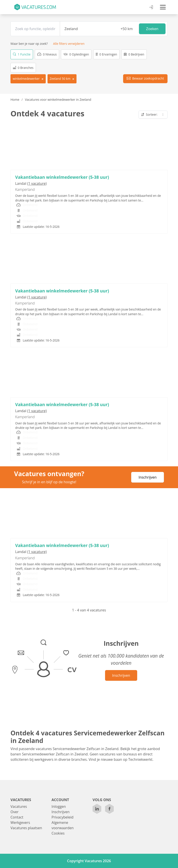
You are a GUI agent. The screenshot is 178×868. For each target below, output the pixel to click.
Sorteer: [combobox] (153, 115)
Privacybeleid (62, 817)
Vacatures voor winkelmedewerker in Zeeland (58, 100)
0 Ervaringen (106, 54)
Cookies (58, 833)
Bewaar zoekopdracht (145, 78)
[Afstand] (126, 29)
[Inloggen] (151, 7)
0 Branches (23, 68)
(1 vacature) (37, 183)
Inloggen (59, 806)
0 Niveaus (47, 54)
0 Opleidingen (76, 54)
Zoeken (152, 29)
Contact (17, 817)
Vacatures (19, 806)
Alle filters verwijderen (69, 44)
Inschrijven (148, 477)
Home (15, 100)
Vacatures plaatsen (26, 828)
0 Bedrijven (134, 54)
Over (14, 812)
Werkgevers (20, 823)
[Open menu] (163, 7)
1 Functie (22, 54)
